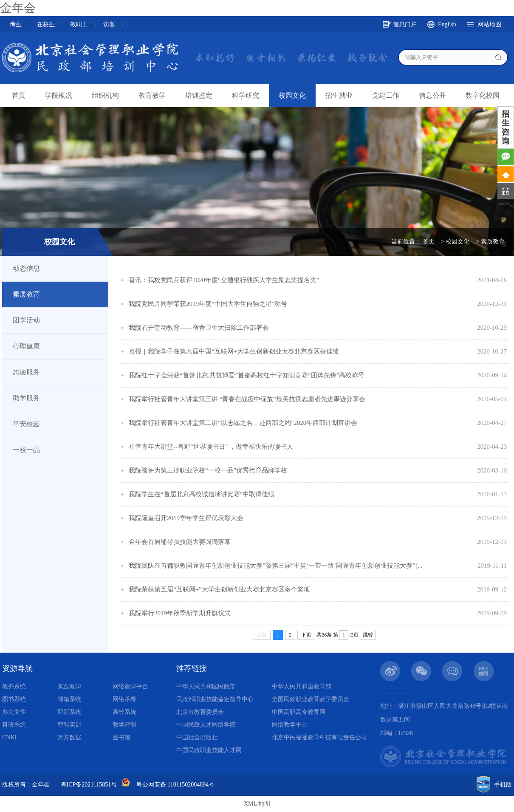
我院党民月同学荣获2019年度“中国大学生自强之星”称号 (208, 304)
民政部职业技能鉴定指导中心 (215, 699)
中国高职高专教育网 (299, 712)
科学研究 (246, 95)
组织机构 (105, 95)
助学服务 (26, 398)
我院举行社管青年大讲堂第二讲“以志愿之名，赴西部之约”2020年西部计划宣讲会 (243, 423)
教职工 (79, 24)
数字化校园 (483, 95)
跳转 (368, 635)
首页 (19, 95)
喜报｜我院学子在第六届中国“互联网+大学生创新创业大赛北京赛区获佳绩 (234, 351)
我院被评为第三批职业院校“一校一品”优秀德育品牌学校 (208, 470)
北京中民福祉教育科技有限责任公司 (319, 737)
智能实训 (69, 725)
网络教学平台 (130, 686)
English (447, 24)
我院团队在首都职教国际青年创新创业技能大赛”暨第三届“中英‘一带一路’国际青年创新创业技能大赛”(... (275, 566)
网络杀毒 (124, 699)
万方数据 (69, 737)
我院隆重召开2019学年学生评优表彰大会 (186, 518)
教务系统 (14, 686)
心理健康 (26, 346)
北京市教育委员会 (200, 712)
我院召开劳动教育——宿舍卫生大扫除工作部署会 (199, 328)
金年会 (18, 8)
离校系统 (124, 712)
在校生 (46, 24)
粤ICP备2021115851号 (89, 785)
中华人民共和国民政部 (206, 686)
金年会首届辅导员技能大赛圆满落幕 (180, 542)
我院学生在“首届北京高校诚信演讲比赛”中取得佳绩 (202, 494)
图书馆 (121, 737)
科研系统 (14, 725)
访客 (109, 24)
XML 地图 (257, 804)
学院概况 (59, 95)
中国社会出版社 (197, 737)
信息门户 (405, 24)
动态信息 (26, 268)
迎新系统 (69, 712)
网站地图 (489, 24)
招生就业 (339, 95)
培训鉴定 (199, 95)
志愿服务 (26, 372)
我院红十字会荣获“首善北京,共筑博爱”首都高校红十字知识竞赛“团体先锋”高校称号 (247, 375)
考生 (16, 24)
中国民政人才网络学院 (206, 725)
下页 (306, 635)
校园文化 (292, 95)
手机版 (503, 785)
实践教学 (69, 686)
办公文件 (14, 712)
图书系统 (14, 699)
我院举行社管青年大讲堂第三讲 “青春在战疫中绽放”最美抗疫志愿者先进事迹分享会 (247, 399)
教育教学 (152, 95)
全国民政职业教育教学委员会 (311, 699)
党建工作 (386, 95)
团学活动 (26, 320)
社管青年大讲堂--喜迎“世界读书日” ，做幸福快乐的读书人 (211, 447)
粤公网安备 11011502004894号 (175, 785)
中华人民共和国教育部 (302, 686)
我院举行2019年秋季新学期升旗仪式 (180, 613)
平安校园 (26, 424)
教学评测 (124, 725)
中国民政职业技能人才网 (209, 750)
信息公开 (432, 95)
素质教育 (493, 242)
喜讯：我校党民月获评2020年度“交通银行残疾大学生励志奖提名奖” (224, 280)
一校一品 (26, 450)
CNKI (9, 737)
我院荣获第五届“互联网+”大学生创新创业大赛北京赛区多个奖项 (219, 589)
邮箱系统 (69, 699)
